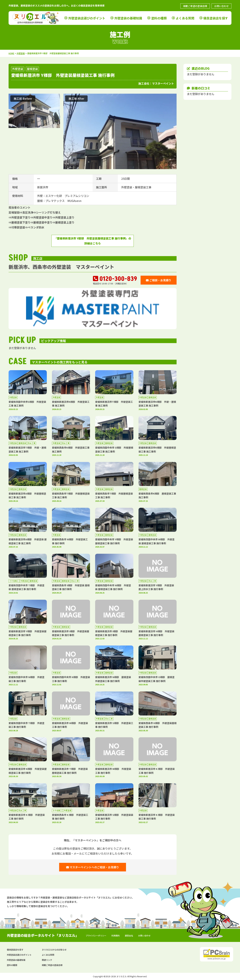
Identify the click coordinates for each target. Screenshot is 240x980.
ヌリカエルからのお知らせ (54, 950)
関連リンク (47, 960)
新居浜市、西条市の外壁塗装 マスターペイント (61, 267)
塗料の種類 (159, 18)
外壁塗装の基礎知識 (128, 18)
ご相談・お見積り (159, 280)
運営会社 (129, 935)
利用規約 (116, 935)
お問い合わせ (221, 6)
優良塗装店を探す (216, 18)
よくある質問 (185, 18)
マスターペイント (163, 83)
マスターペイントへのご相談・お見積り (93, 867)
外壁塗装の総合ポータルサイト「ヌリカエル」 (43, 935)
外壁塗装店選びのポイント (87, 18)
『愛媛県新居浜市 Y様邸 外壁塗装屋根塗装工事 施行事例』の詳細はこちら (93, 241)
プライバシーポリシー (96, 935)
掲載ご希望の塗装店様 (195, 6)
